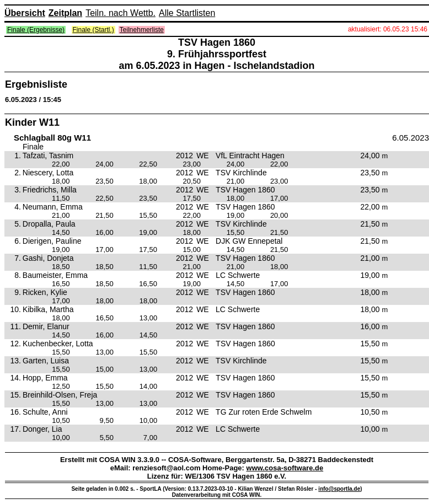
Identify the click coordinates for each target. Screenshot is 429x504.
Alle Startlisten (187, 13)
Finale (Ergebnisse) (36, 30)
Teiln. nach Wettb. (120, 13)
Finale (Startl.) (93, 30)
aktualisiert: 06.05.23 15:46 (388, 29)
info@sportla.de (339, 489)
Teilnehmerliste (142, 30)
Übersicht (25, 13)
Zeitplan (65, 13)
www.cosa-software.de (285, 468)
